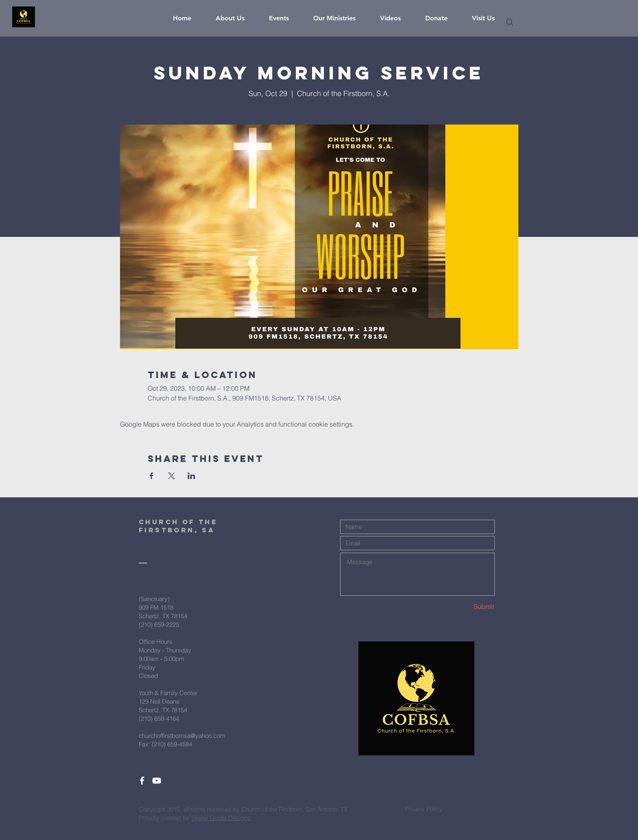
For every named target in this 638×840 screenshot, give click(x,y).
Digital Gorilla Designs (221, 818)
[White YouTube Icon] (157, 781)
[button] (236, 18)
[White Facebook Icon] (142, 781)
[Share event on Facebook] (152, 476)
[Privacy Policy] (424, 809)
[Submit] (465, 607)
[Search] (510, 22)
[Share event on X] (172, 476)
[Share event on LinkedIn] (191, 476)
